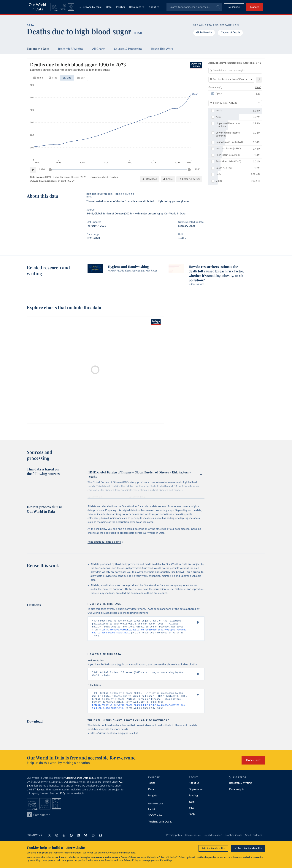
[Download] (150, 179)
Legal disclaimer (213, 840)
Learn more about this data (104, 177)
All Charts (99, 49)
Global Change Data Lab (79, 783)
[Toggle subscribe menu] (234, 7)
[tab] (38, 78)
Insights (120, 7)
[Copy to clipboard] (194, 623)
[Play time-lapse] (33, 170)
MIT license (38, 795)
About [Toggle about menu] (154, 7)
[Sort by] (231, 80)
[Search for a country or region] (235, 71)
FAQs (63, 799)
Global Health (204, 33)
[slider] (50, 170)
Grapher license (233, 840)
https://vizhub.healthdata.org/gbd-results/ (114, 738)
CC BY (71, 181)
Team (192, 807)
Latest (152, 814)
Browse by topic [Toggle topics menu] (90, 7)
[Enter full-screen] (189, 179)
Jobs (191, 813)
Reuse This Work (162, 49)
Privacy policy (174, 840)
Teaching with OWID (160, 827)
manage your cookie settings (157, 860)
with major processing (147, 214)
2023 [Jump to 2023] (198, 170)
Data (109, 7)
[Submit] (218, 7)
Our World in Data (37, 7)
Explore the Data (38, 49)
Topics (152, 788)
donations (76, 853)
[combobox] (194, 7)
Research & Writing (71, 49)
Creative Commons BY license (120, 589)
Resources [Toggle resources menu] (137, 7)
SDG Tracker (155, 821)
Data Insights (237, 795)
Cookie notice (193, 840)
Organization (196, 795)
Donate (255, 7)
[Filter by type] (235, 103)
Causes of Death (230, 33)
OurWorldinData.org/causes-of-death (48, 181)
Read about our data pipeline (105, 542)
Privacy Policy (131, 860)
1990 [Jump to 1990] (42, 170)
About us (194, 788)
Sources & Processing (128, 49)
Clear (258, 87)
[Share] (168, 179)
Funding (193, 801)
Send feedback (254, 840)
